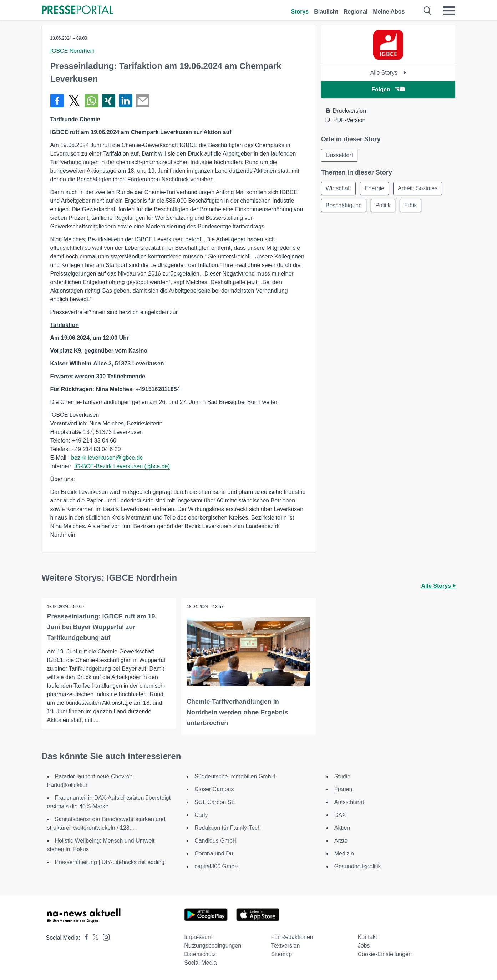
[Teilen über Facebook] (57, 101)
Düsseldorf (339, 155)
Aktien (342, 828)
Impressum (198, 937)
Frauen (343, 789)
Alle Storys (388, 73)
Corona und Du (214, 853)
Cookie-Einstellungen (385, 954)
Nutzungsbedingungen (213, 946)
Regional (356, 12)
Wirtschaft (338, 188)
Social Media (201, 963)
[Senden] (143, 101)
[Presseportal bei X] (93, 938)
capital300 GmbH (217, 866)
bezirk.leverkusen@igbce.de (106, 458)
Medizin (344, 853)
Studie (342, 776)
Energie (374, 188)
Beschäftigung (344, 205)
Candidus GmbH (215, 841)
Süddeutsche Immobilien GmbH (235, 776)
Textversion (285, 946)
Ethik (411, 205)
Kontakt (367, 937)
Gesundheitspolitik (358, 866)
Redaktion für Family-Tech (228, 828)
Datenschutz (200, 954)
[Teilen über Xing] (108, 101)
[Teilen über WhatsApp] (91, 101)
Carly (201, 815)
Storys (300, 12)
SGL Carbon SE (215, 802)
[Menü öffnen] (449, 11)
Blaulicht (326, 12)
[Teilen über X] (74, 101)
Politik (383, 205)
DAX (340, 815)
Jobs (364, 946)
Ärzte (341, 841)
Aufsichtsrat (349, 802)
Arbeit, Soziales (418, 188)
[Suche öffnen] (428, 11)
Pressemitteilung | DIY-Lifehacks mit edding (110, 862)
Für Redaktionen (292, 937)
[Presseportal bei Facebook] (84, 938)
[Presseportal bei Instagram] (104, 937)
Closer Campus (214, 789)
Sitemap (281, 954)
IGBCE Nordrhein (73, 51)
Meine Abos (389, 12)
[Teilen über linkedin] (126, 101)
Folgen (388, 89)
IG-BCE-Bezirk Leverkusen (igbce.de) (122, 466)
